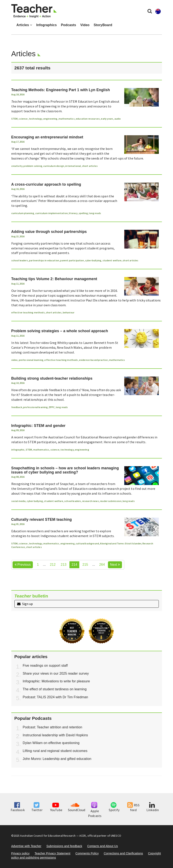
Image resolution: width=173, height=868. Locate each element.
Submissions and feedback (64, 846)
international (73, 166)
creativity (17, 166)
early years (107, 119)
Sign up (25, 604)
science (23, 119)
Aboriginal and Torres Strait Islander (121, 543)
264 (102, 565)
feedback (17, 407)
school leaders (20, 260)
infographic (18, 450)
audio (118, 119)
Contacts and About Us (103, 846)
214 (74, 565)
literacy (73, 213)
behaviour (69, 312)
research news (91, 501)
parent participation (72, 260)
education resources (88, 119)
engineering (50, 119)
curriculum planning (23, 213)
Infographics (46, 25)
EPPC (52, 407)
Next (115, 565)
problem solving (33, 166)
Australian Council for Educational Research (48, 836)
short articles (90, 166)
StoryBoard (103, 25)
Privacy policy (21, 853)
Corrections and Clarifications (123, 853)
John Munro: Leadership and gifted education (57, 759)
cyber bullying (93, 260)
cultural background (87, 543)
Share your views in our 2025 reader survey (56, 673)
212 (53, 565)
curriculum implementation (52, 213)
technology (36, 119)
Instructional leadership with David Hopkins (55, 735)
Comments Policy (87, 853)
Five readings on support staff (45, 666)
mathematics (67, 119)
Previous (23, 565)
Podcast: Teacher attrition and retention (53, 727)
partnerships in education (44, 260)
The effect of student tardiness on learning (55, 689)
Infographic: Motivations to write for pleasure (56, 681)
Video (85, 25)
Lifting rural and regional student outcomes (55, 751)
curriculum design (54, 166)
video (15, 360)
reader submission (111, 501)
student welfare (112, 260)
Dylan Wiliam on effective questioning (51, 743)
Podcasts (68, 25)
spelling (83, 213)
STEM (15, 119)
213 (63, 565)
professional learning (31, 360)
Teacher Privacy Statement (52, 853)
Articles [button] (24, 25)
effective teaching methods (28, 312)
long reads (95, 213)
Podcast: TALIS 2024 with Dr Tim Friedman (56, 697)
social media (19, 501)
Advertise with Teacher (26, 846)
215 (85, 565)
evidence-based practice (94, 360)
